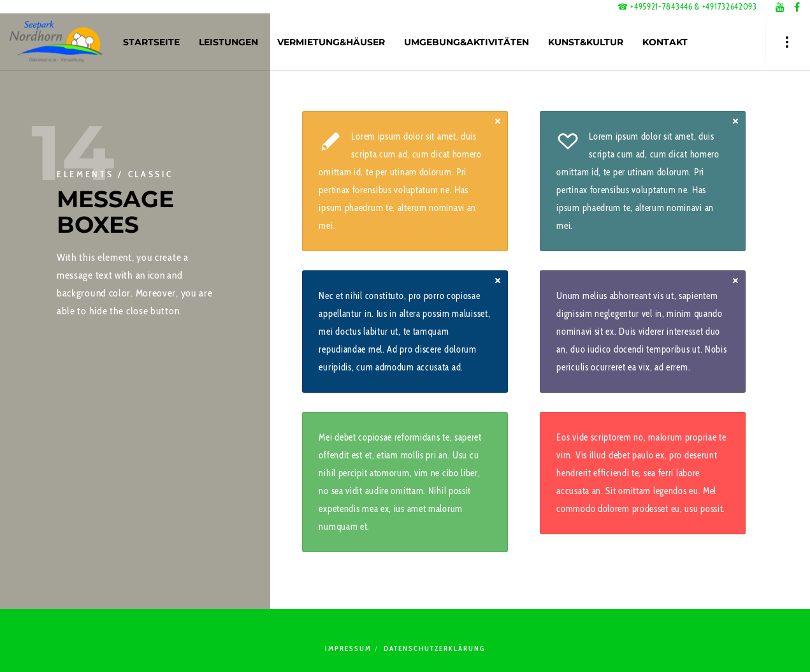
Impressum (348, 648)
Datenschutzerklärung (434, 648)
